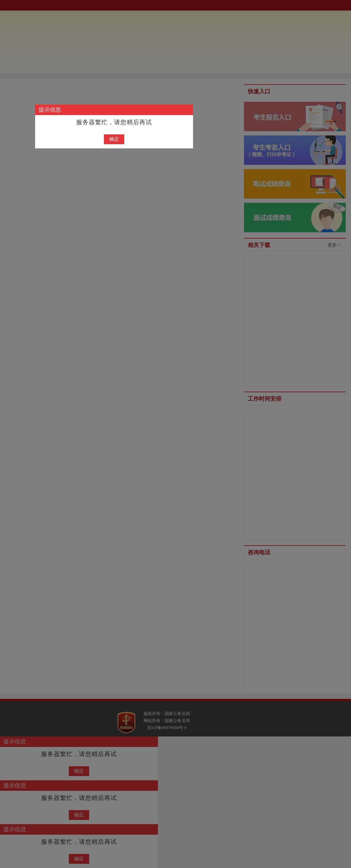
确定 (114, 139)
